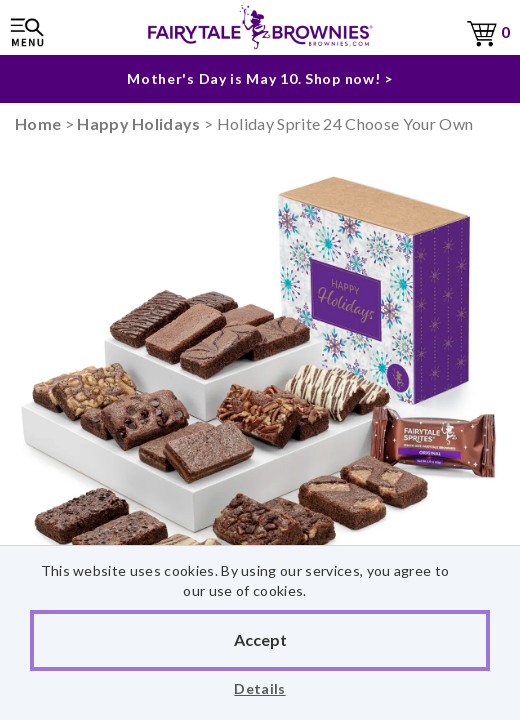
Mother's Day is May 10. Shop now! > (260, 78)
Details (259, 688)
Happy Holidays (138, 123)
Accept (260, 639)
